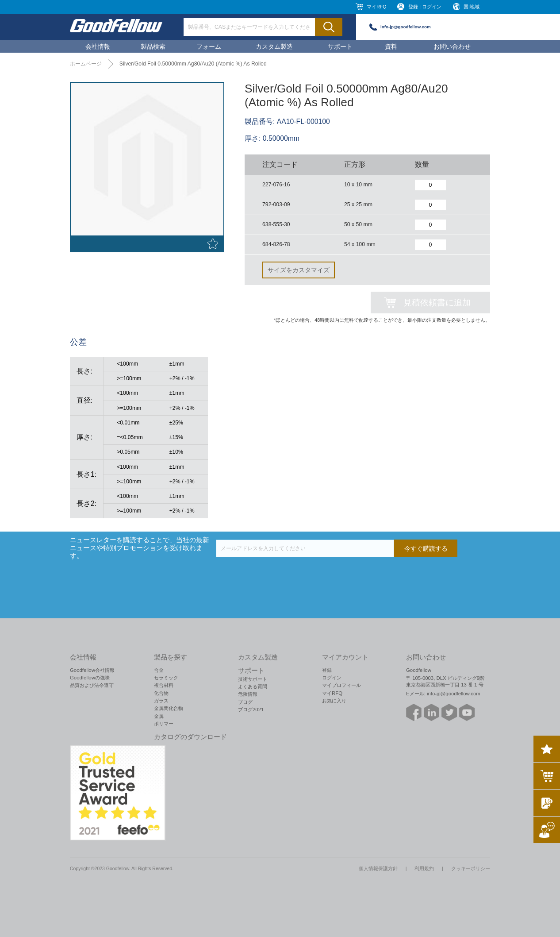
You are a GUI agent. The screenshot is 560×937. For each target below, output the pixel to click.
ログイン (332, 678)
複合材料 (164, 685)
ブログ (245, 702)
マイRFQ (376, 7)
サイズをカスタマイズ (299, 270)
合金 (159, 670)
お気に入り (334, 701)
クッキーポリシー (471, 868)
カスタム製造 (274, 46)
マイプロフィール (341, 685)
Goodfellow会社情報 (92, 670)
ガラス (161, 701)
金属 (159, 716)
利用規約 (424, 868)
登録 (327, 670)
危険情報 (248, 694)
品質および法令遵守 (92, 685)
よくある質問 (253, 686)
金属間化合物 (169, 708)
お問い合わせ (452, 46)
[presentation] (283, 575)
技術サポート (253, 679)
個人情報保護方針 (378, 868)
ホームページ (86, 64)
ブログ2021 (251, 709)
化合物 (161, 693)
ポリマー (164, 724)
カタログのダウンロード (190, 737)
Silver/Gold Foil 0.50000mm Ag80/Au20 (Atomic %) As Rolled (193, 64)
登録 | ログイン (425, 7)
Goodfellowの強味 (90, 678)
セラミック (166, 678)
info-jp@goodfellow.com (406, 27)
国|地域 (472, 7)
